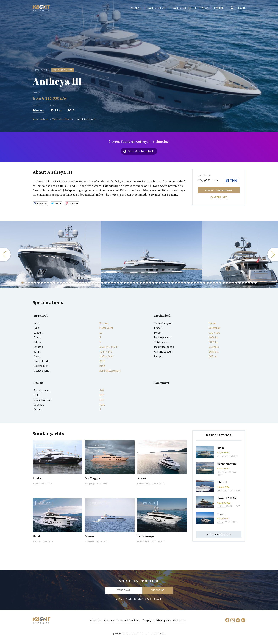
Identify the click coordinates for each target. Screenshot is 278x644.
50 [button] (179, 283)
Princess (38, 110)
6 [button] (38, 283)
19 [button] (80, 283)
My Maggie (92, 478)
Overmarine (223, 472)
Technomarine (227, 464)
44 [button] (160, 283)
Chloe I (222, 482)
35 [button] (131, 283)
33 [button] (125, 283)
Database (136, 8)
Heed (36, 536)
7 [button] (42, 283)
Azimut (36, 541)
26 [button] (102, 283)
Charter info (219, 197)
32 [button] (121, 283)
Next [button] (273, 254)
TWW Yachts (208, 180)
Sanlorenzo (222, 490)
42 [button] (153, 283)
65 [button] (227, 283)
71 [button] (246, 283)
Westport (89, 484)
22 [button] (90, 283)
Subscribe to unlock (141, 151)
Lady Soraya (145, 536)
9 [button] (48, 283)
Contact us (179, 620)
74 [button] (255, 283)
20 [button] (83, 283)
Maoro (89, 536)
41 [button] (150, 283)
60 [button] (211, 283)
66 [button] (230, 283)
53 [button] (188, 283)
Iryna (221, 514)
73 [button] (252, 283)
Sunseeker (89, 541)
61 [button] (214, 283)
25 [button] (99, 283)
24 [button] (96, 283)
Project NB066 (227, 498)
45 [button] (163, 283)
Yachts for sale (157, 8)
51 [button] (182, 283)
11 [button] (54, 283)
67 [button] (233, 283)
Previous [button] (5, 254)
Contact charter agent (219, 190)
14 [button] (64, 283)
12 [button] (58, 283)
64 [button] (224, 283)
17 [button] (74, 283)
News (205, 8)
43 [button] (157, 283)
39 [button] (144, 283)
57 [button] (201, 283)
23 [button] (93, 283)
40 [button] (147, 283)
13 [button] (61, 283)
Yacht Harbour (41, 9)
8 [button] (45, 283)
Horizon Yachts (144, 484)
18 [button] (77, 283)
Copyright (148, 620)
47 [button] (169, 283)
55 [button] (195, 283)
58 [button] (204, 283)
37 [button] (137, 283)
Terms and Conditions (128, 620)
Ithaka (37, 478)
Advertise (96, 620)
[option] (151, 255)
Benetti (36, 484)
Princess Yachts (144, 541)
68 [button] (236, 283)
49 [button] (176, 283)
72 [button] (249, 283)
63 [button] (220, 283)
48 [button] (173, 283)
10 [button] (51, 283)
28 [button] (109, 283)
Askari (142, 478)
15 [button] (67, 283)
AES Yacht (222, 506)
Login (242, 8)
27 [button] (105, 283)
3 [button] (29, 283)
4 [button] (32, 283)
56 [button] (198, 283)
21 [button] (86, 283)
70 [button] (243, 283)
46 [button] (166, 283)
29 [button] (112, 283)
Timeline (219, 8)
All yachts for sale (219, 534)
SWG (221, 448)
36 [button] (134, 283)
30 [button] (115, 283)
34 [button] (128, 283)
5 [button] (35, 283)
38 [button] (141, 283)
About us (109, 620)
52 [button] (185, 283)
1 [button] (23, 283)
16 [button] (70, 283)
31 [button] (118, 283)
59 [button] (208, 283)
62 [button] (217, 283)
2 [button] (26, 283)
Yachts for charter (185, 8)
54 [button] (192, 283)
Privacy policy (163, 620)
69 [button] (240, 283)
